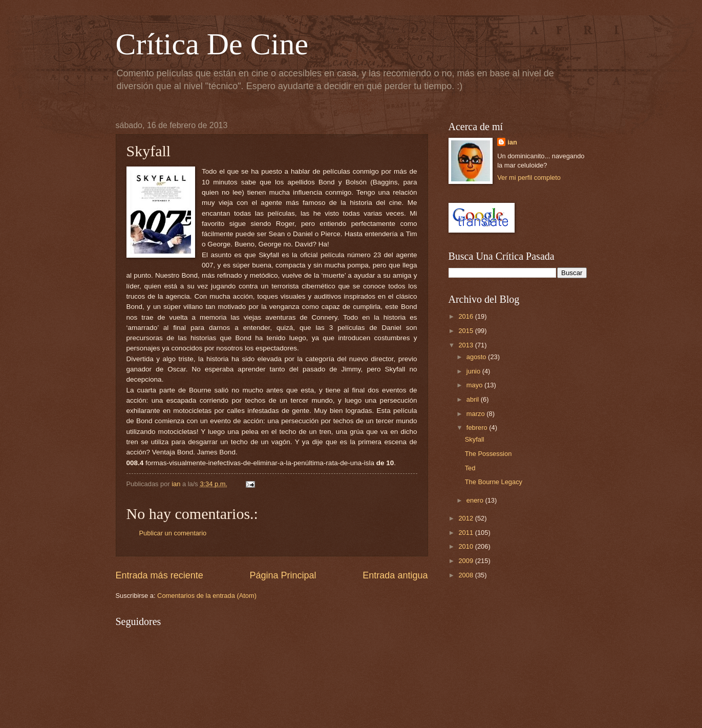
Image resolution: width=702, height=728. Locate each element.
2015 (466, 331)
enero (476, 500)
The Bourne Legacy (494, 482)
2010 (466, 546)
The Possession (488, 454)
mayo (475, 385)
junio (474, 371)
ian (512, 142)
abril (474, 399)
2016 (466, 316)
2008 (466, 575)
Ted (470, 468)
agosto (477, 357)
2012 (466, 518)
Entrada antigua (395, 575)
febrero (478, 428)
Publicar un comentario (173, 533)
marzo (476, 414)
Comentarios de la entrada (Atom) (207, 596)
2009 (466, 561)
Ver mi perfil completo (529, 178)
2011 (466, 533)
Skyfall (475, 439)
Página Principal (283, 575)
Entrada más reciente (159, 575)
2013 (466, 345)
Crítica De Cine (212, 44)
